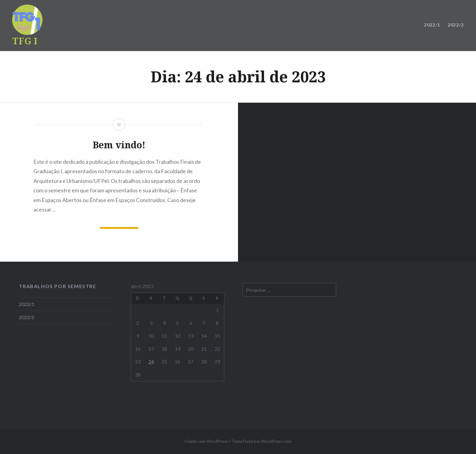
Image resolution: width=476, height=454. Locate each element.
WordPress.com (276, 441)
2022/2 (456, 25)
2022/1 (432, 25)
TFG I (25, 41)
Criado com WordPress (206, 441)
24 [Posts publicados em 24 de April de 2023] (151, 361)
